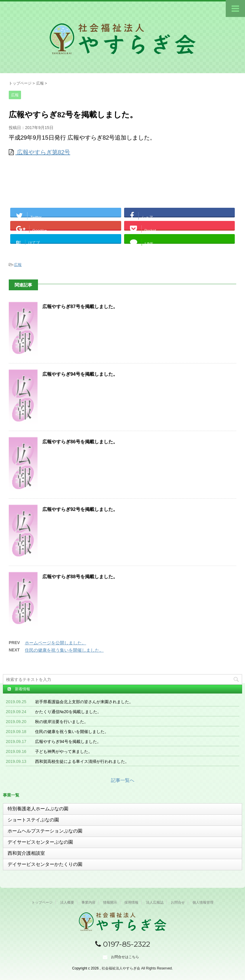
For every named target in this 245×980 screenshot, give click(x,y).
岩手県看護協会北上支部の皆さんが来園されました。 (84, 702)
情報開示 (110, 902)
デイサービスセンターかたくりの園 (45, 864)
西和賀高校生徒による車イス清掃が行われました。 (82, 761)
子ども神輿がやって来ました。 (64, 751)
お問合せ (178, 902)
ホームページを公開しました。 (55, 643)
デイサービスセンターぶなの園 (40, 842)
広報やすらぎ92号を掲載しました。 (80, 509)
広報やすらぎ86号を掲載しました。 (80, 442)
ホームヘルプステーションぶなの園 (45, 831)
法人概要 (67, 902)
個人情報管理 (203, 902)
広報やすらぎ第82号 (43, 152)
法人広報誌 (155, 902)
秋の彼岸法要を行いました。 (62, 722)
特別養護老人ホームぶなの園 (38, 809)
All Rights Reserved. (157, 968)
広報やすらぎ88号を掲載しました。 (80, 577)
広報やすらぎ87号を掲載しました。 (80, 307)
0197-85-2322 (123, 944)
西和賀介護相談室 (26, 853)
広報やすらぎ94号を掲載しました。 (80, 374)
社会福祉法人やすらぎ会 (121, 968)
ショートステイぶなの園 (33, 820)
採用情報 (131, 902)
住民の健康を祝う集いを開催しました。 (64, 650)
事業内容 (88, 902)
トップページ (42, 902)
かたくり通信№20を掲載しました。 (68, 712)
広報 (18, 265)
